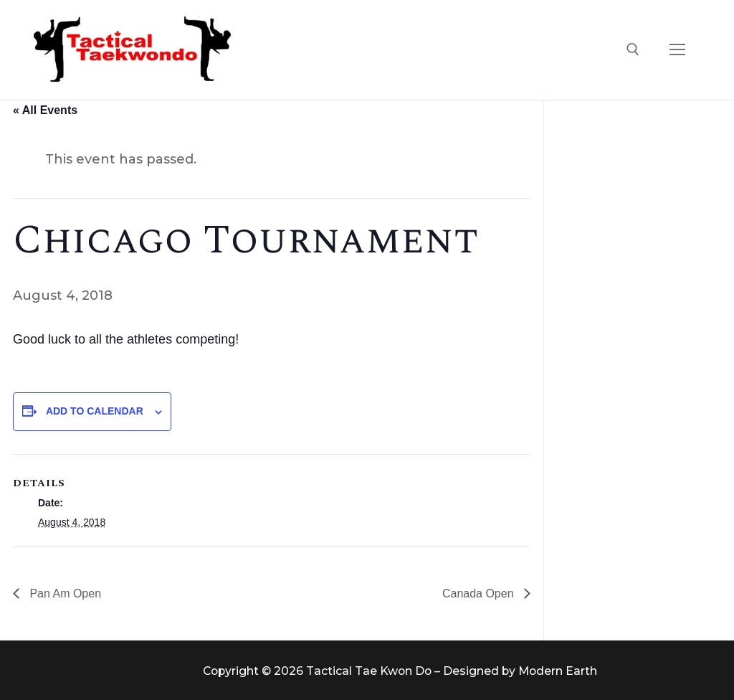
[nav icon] (677, 50)
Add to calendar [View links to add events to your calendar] (95, 411)
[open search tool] (633, 49)
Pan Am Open (64, 593)
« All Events (45, 110)
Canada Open (480, 593)
